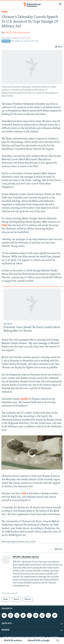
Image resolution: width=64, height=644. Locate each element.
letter (4, 225)
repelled (24, 399)
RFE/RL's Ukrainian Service (17, 33)
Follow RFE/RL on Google (38, 641)
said (24, 494)
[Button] (59, 47)
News (5, 12)
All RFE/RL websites (13, 641)
